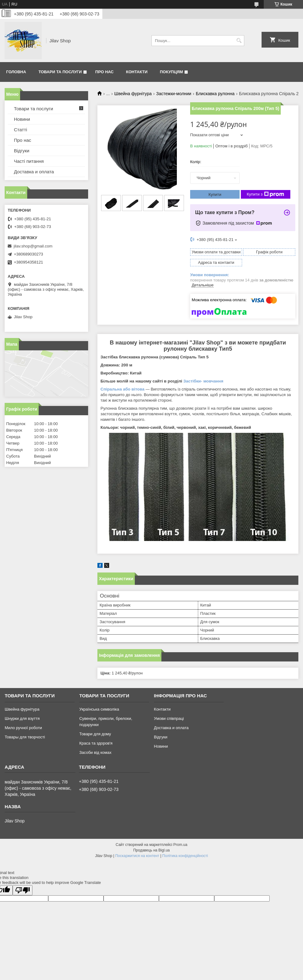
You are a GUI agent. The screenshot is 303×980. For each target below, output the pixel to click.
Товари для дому (95, 734)
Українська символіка (99, 709)
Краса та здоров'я (96, 743)
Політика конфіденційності (185, 856)
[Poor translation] (23, 890)
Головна (16, 72)
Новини (22, 119)
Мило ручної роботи (23, 728)
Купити (215, 194)
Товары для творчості (25, 737)
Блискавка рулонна (215, 94)
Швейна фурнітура (133, 94)
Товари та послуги (60, 72)
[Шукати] (239, 41)
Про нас (104, 72)
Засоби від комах (95, 752)
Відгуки (22, 151)
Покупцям (171, 72)
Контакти (137, 72)
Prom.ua (180, 845)
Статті (21, 130)
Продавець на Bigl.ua (151, 850)
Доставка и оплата (34, 172)
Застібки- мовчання (203, 381)
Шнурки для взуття (22, 718)
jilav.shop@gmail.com (33, 246)
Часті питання (29, 161)
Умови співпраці (169, 718)
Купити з (265, 194)
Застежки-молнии (174, 94)
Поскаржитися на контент (137, 856)
